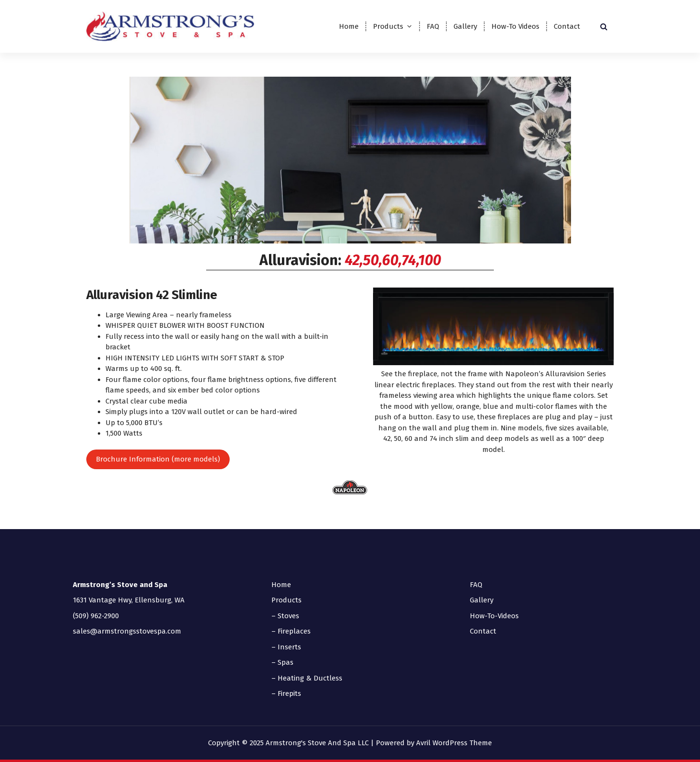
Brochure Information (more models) (158, 459)
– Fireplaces (291, 631)
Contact (567, 26)
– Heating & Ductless (307, 678)
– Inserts (286, 647)
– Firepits (286, 693)
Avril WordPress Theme (454, 743)
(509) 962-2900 (96, 616)
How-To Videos (515, 26)
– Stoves (285, 616)
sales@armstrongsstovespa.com (127, 631)
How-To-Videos (494, 616)
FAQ (433, 26)
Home (349, 26)
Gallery (465, 26)
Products (388, 26)
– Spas (282, 662)
